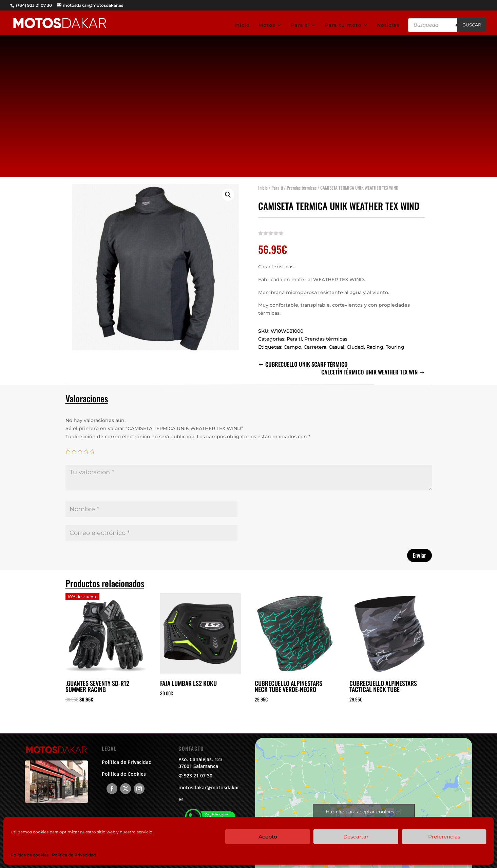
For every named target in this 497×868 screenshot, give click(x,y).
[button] (228, 192)
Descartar (356, 837)
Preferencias (444, 837)
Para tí (300, 25)
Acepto (268, 837)
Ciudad (355, 344)
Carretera (315, 344)
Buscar (472, 25)
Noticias (388, 25)
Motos (267, 25)
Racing (375, 344)
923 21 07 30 (198, 776)
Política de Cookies (124, 774)
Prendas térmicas (302, 185)
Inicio (242, 25)
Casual (337, 344)
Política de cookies (30, 855)
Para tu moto (343, 25)
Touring (395, 344)
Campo (292, 344)
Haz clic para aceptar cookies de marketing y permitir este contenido (364, 816)
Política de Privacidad (74, 855)
